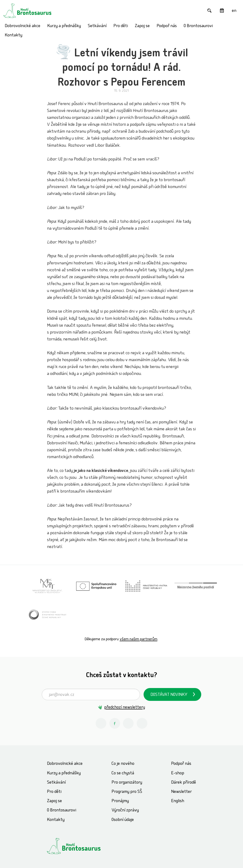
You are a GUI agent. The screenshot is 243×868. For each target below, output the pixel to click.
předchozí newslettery (125, 708)
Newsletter (181, 792)
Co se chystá (123, 773)
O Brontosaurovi (198, 26)
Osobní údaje (123, 820)
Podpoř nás (167, 26)
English (178, 801)
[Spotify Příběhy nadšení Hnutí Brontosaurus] (142, 723)
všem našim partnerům (138, 639)
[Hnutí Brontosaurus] (82, 846)
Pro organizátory (127, 783)
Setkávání (97, 26)
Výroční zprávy (125, 811)
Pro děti (121, 26)
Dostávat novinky (169, 695)
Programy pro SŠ (127, 792)
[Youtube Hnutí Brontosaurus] (128, 723)
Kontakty (14, 36)
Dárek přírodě (184, 783)
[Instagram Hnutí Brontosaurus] (101, 723)
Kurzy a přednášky (64, 26)
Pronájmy (120, 801)
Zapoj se (142, 26)
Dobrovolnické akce (23, 26)
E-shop (178, 773)
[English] (234, 11)
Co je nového (123, 764)
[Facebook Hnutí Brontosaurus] (115, 723)
